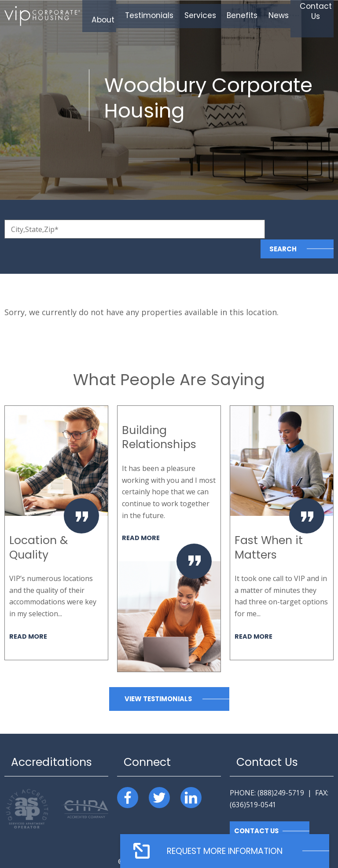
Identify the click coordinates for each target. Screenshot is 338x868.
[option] (56, 513)
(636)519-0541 (253, 785)
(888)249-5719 (281, 773)
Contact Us (257, 811)
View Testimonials (158, 679)
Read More (28, 616)
